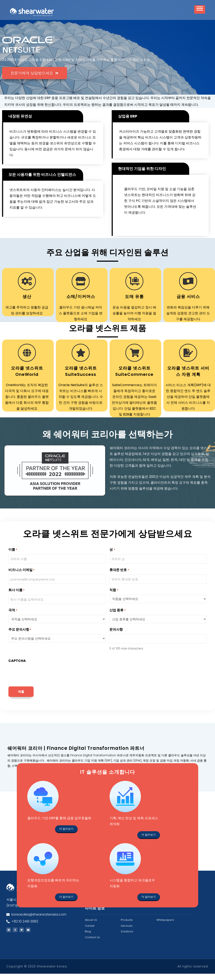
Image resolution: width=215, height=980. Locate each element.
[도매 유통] (134, 287)
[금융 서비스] (188, 287)
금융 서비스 (188, 303)
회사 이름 (16, 596)
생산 (27, 303)
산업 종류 (117, 617)
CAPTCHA (17, 667)
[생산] (27, 287)
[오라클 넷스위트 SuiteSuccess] (81, 359)
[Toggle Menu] (200, 11)
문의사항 (116, 636)
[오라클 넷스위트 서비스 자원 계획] (188, 359)
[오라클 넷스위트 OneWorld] (27, 359)
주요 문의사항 (20, 636)
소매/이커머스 (81, 303)
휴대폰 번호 (119, 576)
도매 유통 (134, 303)
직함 (114, 596)
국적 (13, 617)
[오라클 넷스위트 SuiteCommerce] (134, 359)
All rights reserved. (193, 973)
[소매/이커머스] (81, 287)
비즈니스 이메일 (22, 576)
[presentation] (40, 680)
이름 (13, 556)
